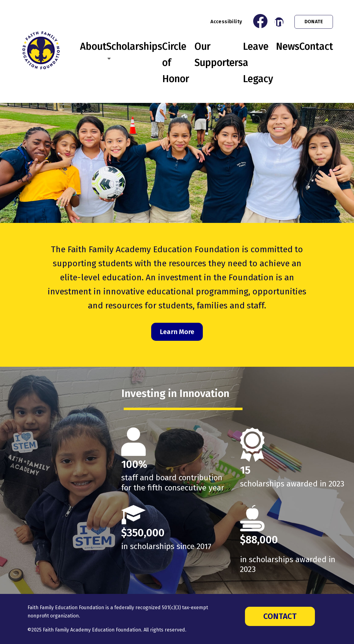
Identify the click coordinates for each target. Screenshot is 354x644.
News (288, 46)
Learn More (177, 332)
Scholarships (134, 46)
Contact (316, 46)
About (93, 46)
